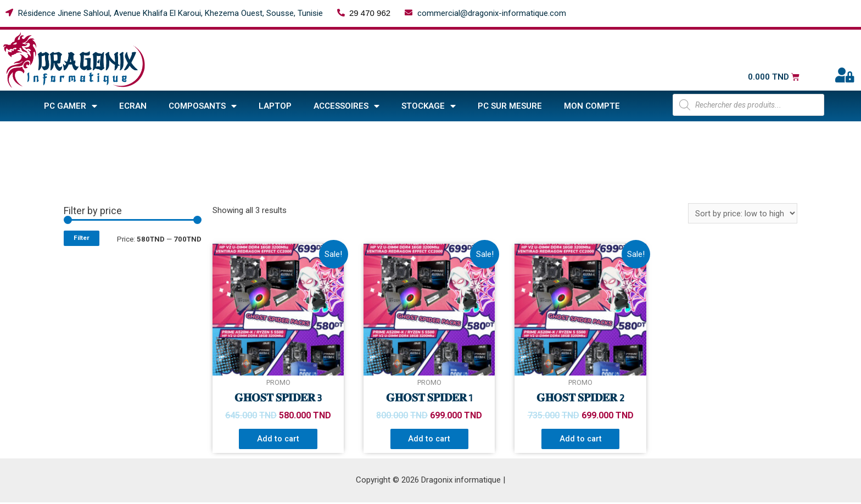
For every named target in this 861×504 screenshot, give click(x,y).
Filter (82, 238)
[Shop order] (743, 213)
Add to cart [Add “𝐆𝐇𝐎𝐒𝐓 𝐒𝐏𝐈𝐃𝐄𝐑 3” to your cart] (278, 439)
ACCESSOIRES (346, 106)
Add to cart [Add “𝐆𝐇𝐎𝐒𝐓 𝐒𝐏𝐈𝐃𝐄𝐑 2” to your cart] (581, 439)
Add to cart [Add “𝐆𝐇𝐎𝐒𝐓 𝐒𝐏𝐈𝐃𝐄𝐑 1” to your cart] (429, 439)
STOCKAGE (429, 106)
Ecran (133, 106)
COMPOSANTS (203, 106)
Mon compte (592, 106)
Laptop (275, 106)
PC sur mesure (510, 106)
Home (133, 133)
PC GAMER (71, 106)
